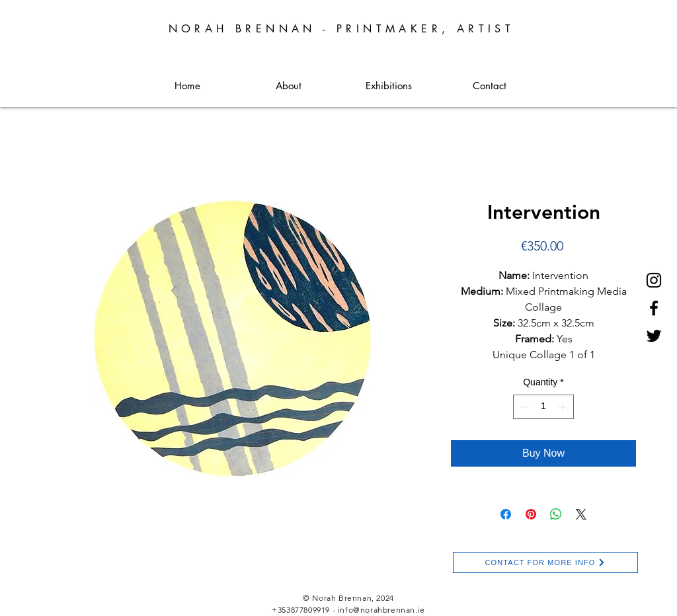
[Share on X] (581, 514)
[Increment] (564, 407)
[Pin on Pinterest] (531, 514)
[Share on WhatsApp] (556, 514)
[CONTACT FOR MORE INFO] (545, 562)
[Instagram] (654, 280)
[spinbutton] (543, 407)
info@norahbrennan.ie (381, 610)
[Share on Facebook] (506, 514)
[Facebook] (654, 308)
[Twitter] (654, 336)
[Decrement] (523, 407)
